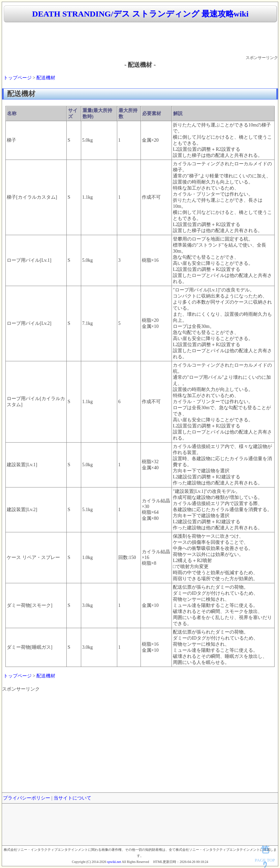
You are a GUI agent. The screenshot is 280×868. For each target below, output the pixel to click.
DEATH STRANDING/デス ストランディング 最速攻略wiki (140, 14)
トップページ (18, 78)
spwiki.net (114, 862)
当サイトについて (72, 798)
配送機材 (46, 78)
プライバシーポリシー (27, 798)
